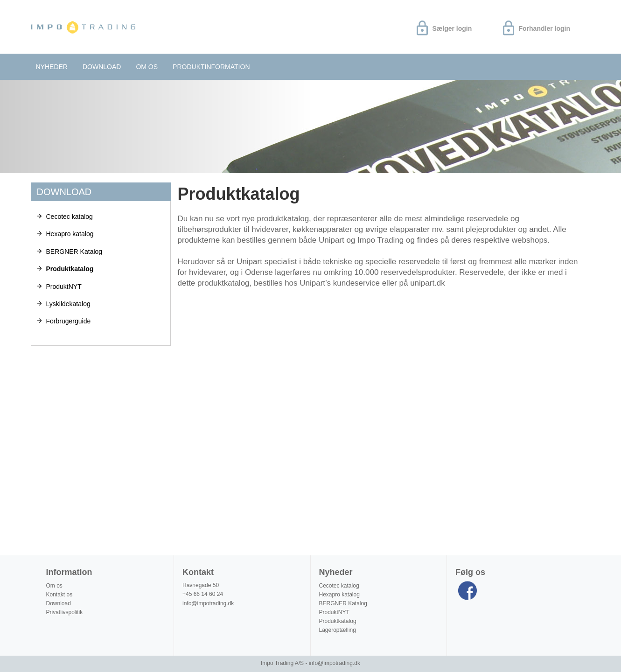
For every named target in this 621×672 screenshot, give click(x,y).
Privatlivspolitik (65, 612)
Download (102, 67)
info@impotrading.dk (208, 603)
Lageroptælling (338, 630)
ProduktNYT (64, 287)
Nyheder (52, 67)
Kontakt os (59, 595)
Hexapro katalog (70, 234)
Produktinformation (211, 67)
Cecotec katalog (70, 217)
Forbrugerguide (69, 321)
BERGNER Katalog (74, 252)
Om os (147, 67)
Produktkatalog (70, 269)
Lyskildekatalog (68, 304)
